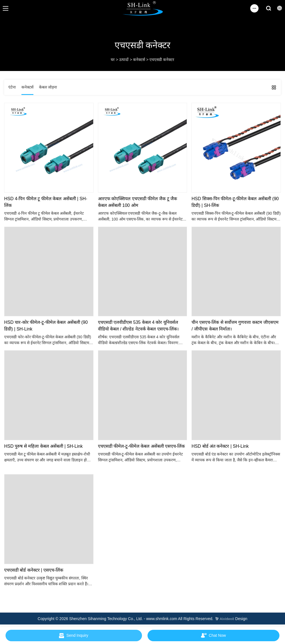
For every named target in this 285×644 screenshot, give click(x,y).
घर (113, 60)
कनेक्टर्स (139, 60)
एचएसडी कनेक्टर (162, 60)
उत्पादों (124, 60)
